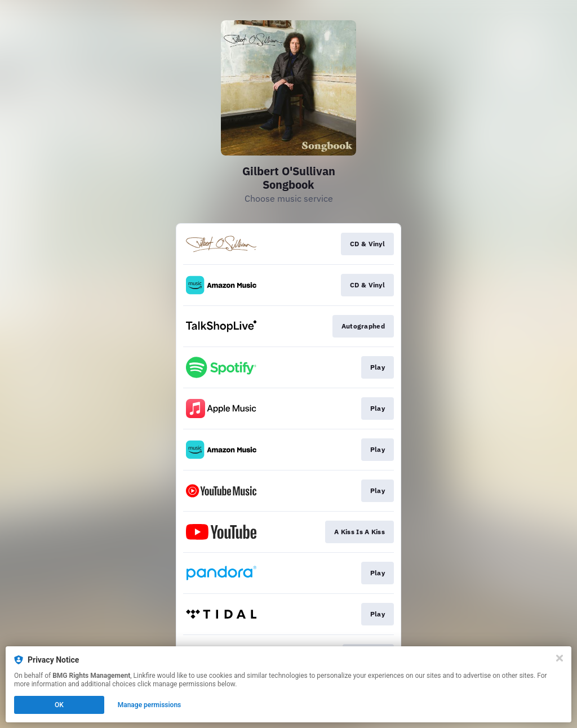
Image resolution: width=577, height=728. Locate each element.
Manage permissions (150, 705)
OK (59, 705)
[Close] (560, 658)
